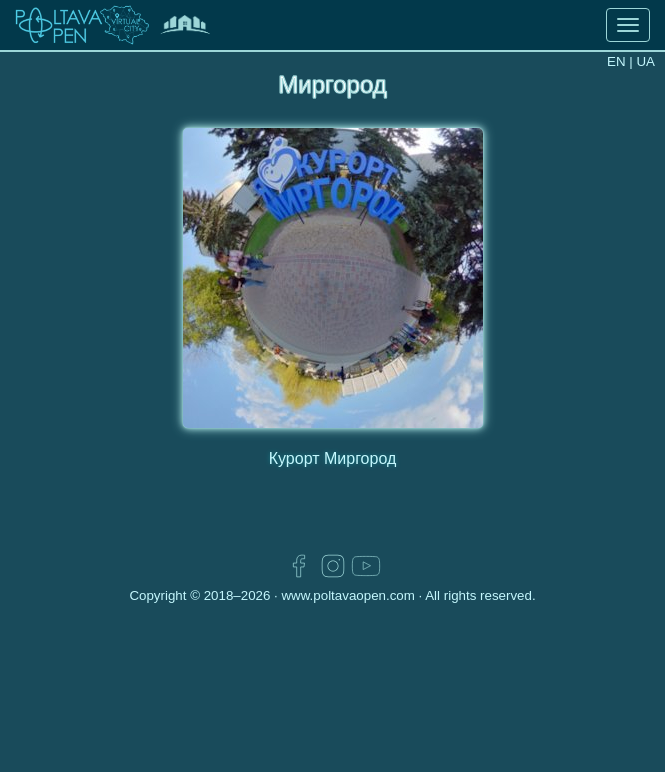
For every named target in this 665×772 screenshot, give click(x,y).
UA (645, 61)
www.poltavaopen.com (347, 595)
